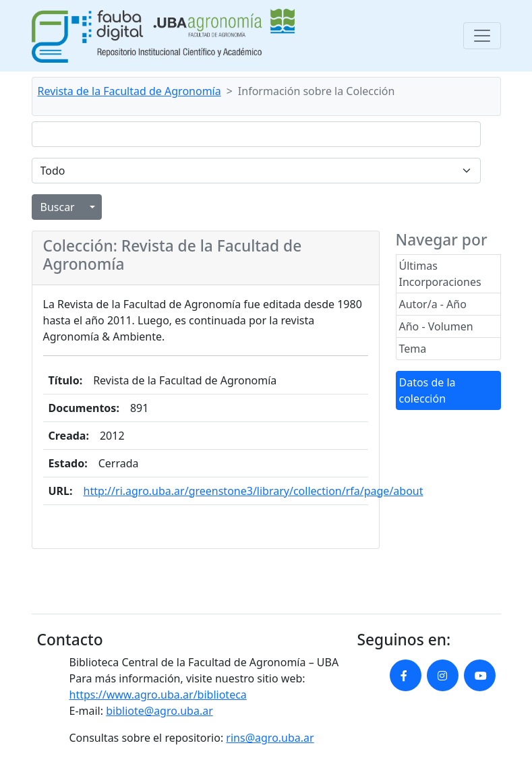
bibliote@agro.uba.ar (159, 711)
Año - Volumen (436, 326)
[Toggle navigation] (482, 36)
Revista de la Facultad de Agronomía (129, 91)
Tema (413, 349)
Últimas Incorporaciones (440, 274)
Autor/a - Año (433, 304)
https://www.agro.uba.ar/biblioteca (158, 695)
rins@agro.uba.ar (270, 738)
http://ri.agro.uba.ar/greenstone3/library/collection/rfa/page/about (254, 491)
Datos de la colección (427, 390)
